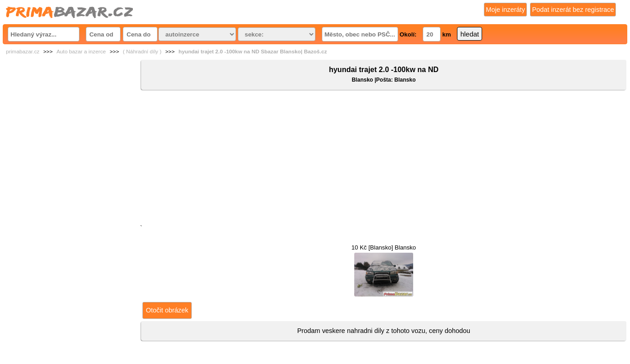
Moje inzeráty (505, 10)
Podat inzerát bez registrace (573, 10)
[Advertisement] (384, 159)
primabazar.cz (23, 52)
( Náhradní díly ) (142, 52)
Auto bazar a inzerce (81, 52)
